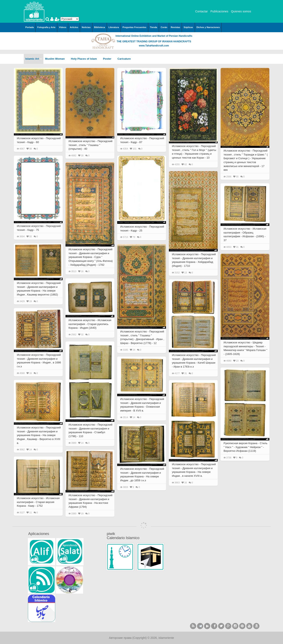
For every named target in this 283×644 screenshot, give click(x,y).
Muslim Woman (56, 59)
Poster (109, 59)
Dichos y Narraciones (208, 27)
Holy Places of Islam (85, 59)
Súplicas (188, 27)
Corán (164, 27)
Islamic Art (34, 59)
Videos (63, 27)
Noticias (86, 27)
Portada (30, 27)
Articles (74, 27)
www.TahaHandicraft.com (154, 46)
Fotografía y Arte (46, 27)
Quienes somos (241, 11)
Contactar (201, 11)
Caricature (124, 59)
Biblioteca (100, 27)
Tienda (153, 27)
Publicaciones (219, 11)
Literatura (114, 27)
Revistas (175, 27)
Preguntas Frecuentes (134, 27)
